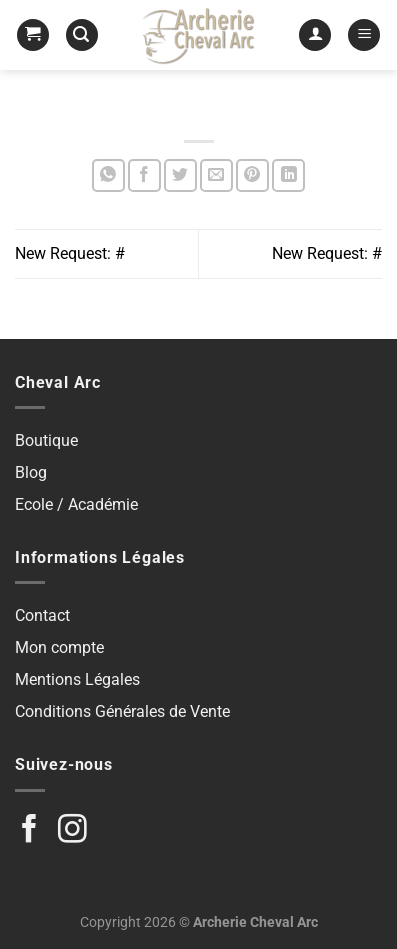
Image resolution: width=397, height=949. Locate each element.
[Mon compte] (315, 35)
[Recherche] (82, 35)
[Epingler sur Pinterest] (252, 175)
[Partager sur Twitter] (180, 175)
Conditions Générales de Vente (122, 711)
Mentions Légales (77, 679)
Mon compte (59, 647)
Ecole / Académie (76, 504)
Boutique (46, 440)
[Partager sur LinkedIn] (288, 175)
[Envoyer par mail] (216, 175)
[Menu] (364, 35)
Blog (31, 472)
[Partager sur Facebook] (144, 175)
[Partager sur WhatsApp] (108, 175)
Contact (42, 615)
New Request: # (70, 253)
